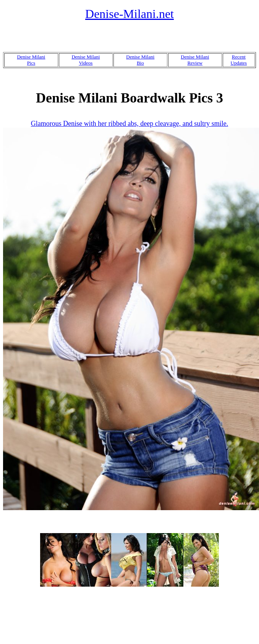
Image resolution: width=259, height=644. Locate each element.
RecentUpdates (239, 60)
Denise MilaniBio (140, 60)
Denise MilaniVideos (86, 60)
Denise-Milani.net (129, 14)
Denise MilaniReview (195, 60)
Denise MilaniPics (31, 60)
